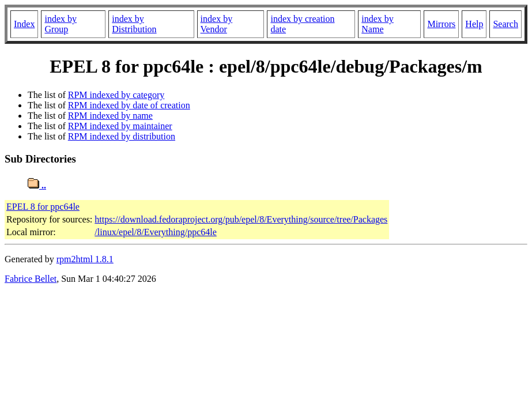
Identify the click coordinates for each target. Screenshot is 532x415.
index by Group (61, 24)
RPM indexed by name (110, 116)
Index (24, 24)
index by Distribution (134, 24)
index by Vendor (217, 24)
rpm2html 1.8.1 (85, 259)
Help (474, 24)
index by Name (378, 24)
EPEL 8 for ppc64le (43, 207)
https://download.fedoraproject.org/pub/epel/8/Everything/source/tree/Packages (241, 219)
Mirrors (441, 24)
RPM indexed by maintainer (120, 126)
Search (505, 24)
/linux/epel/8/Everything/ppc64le (156, 232)
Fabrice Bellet (31, 279)
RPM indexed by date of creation (129, 105)
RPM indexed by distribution (122, 136)
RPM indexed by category (116, 95)
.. (37, 185)
